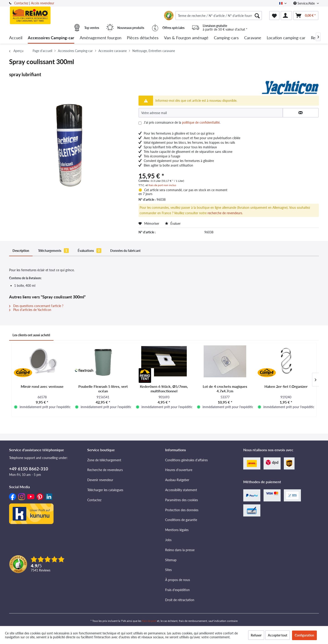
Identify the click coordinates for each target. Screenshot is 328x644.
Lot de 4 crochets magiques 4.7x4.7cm (225, 389)
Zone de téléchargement (104, 460)
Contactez (21, 3)
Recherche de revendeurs (105, 470)
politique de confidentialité (201, 122)
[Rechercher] (257, 16)
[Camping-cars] (226, 38)
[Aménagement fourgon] (101, 38)
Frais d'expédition (177, 590)
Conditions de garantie (181, 520)
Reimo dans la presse (180, 550)
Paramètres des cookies (182, 500)
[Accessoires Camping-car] (51, 38)
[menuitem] (219, 16)
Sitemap (171, 560)
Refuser (256, 635)
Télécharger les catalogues (105, 490)
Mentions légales (177, 530)
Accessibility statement (181, 490)
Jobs (168, 540)
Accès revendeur (43, 3)
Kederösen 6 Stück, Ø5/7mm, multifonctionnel (164, 389)
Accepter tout (278, 635)
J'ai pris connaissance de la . (182, 122)
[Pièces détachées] (143, 38)
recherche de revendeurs (225, 213)
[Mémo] (274, 16)
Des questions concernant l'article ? (36, 306)
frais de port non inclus (162, 185)
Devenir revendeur (100, 480)
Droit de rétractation (180, 600)
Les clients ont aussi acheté (31, 335)
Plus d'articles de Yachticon (30, 310)
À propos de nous (178, 580)
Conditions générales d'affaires (186, 460)
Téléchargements (53, 251)
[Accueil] (16, 38)
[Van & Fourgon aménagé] (186, 38)
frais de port (149, 621)
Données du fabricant (125, 251)
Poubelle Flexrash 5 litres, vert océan (103, 389)
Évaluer (173, 223)
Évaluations (90, 251)
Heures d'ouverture (179, 470)
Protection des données (182, 510)
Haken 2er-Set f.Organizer (286, 386)
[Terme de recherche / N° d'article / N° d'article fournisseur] (219, 16)
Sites (168, 570)
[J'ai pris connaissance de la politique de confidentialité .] (140, 123)
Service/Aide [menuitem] (305, 3)
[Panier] (306, 16)
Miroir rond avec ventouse (42, 386)
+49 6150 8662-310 (29, 469)
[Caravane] (253, 38)
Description (21, 251)
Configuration (304, 635)
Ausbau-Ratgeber (177, 480)
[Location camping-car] (286, 38)
